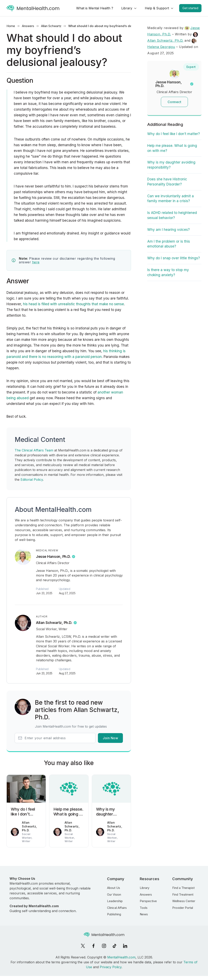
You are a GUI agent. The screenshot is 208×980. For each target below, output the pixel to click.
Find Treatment (183, 894)
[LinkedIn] (125, 946)
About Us (114, 888)
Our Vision (114, 894)
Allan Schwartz (51, 26)
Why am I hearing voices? (168, 230)
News (144, 914)
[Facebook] (93, 946)
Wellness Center (184, 901)
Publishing (114, 914)
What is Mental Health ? (95, 8)
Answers (28, 26)
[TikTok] (115, 946)
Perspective (148, 901)
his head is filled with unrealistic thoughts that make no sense (73, 304)
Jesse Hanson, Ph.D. (53, 556)
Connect (174, 102)
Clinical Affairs (117, 908)
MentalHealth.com (121, 957)
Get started (190, 8)
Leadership (115, 901)
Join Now (110, 738)
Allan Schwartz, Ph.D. (54, 623)
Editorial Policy (32, 480)
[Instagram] (104, 946)
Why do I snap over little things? (174, 258)
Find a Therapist (183, 888)
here (36, 262)
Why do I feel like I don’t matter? (174, 134)
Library (127, 8)
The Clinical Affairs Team (34, 450)
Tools (144, 908)
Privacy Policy (111, 967)
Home (11, 26)
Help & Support (157, 8)
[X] (83, 946)
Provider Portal (183, 908)
